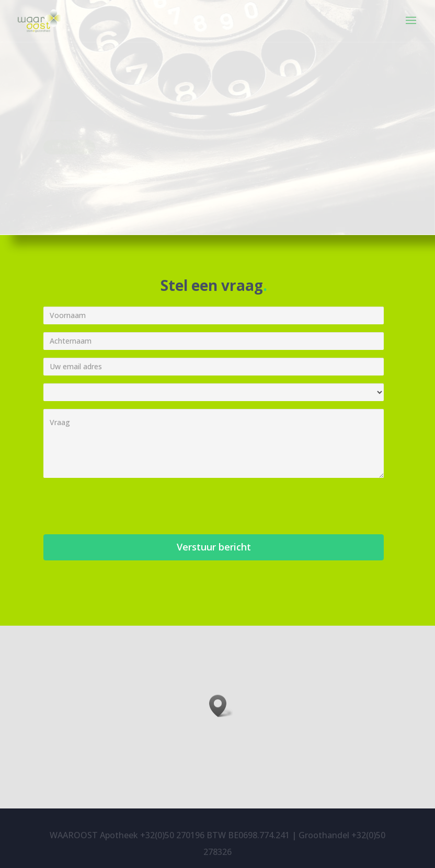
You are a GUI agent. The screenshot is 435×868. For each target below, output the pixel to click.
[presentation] (123, 506)
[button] (221, 706)
